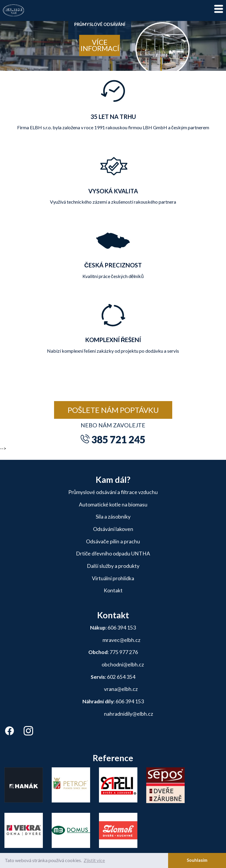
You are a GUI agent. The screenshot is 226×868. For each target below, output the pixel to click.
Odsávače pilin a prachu (113, 541)
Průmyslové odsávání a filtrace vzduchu (113, 492)
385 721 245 (118, 439)
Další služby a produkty (113, 566)
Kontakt (113, 590)
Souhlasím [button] (197, 860)
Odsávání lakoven (113, 529)
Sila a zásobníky (113, 517)
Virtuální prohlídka (113, 578)
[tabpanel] (113, 44)
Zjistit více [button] (94, 860)
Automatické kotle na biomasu (113, 505)
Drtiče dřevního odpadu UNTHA (113, 554)
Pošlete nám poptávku (113, 410)
